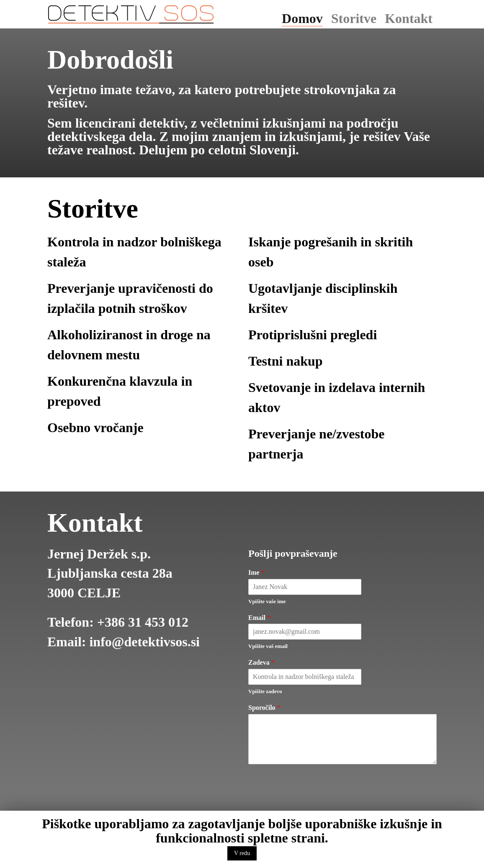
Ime (256, 572)
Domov (302, 18)
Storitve (354, 18)
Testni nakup (286, 361)
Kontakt (409, 18)
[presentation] (312, 804)
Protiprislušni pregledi (313, 335)
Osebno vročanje (95, 428)
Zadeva (261, 662)
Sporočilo (264, 708)
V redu (242, 853)
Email (259, 618)
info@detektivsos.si (144, 642)
